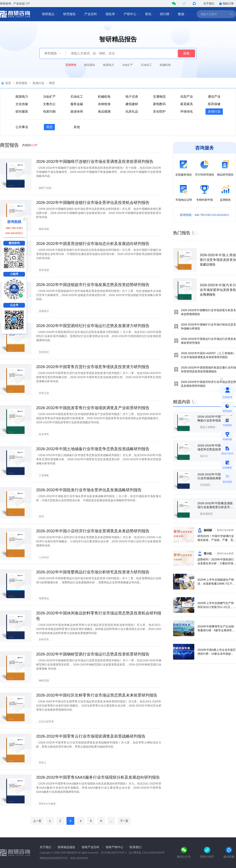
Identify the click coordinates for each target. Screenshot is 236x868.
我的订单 (226, 4)
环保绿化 (187, 111)
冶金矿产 (127, 65)
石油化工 (146, 65)
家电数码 (159, 104)
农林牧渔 (104, 104)
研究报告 (71, 14)
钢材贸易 (44, 681)
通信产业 (214, 97)
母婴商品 (44, 598)
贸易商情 (71, 65)
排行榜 (166, 14)
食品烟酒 (104, 111)
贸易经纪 (44, 352)
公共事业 (22, 127)
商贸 (52, 83)
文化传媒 (22, 104)
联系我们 (136, 847)
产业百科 (92, 14)
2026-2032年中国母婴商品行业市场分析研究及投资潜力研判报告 (93, 572)
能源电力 (109, 65)
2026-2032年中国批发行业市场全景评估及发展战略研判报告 (89, 490)
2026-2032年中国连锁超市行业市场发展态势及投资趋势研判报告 (93, 285)
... (111, 821)
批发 (41, 516)
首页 (8, 83)
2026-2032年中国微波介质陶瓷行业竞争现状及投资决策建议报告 (215, 420)
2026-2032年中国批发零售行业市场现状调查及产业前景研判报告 (93, 408)
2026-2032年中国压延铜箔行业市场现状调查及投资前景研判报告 (215, 478)
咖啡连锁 (44, 229)
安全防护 (159, 111)
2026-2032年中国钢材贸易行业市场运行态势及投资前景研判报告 (93, 654)
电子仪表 (132, 97)
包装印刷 (49, 111)
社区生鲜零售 (46, 722)
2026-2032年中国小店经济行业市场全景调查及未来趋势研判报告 (93, 531)
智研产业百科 (90, 847)
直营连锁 (44, 270)
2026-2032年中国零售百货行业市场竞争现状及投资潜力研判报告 (93, 367)
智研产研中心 (114, 847)
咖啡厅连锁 (45, 188)
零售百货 (44, 393)
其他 (77, 127)
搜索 (186, 53)
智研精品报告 (66, 847)
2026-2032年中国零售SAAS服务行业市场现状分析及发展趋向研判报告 (98, 777)
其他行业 (38, 83)
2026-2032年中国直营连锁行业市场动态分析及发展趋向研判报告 (93, 244)
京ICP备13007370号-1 (114, 853)
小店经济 (44, 557)
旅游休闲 (77, 111)
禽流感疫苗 (206, 514)
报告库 (112, 14)
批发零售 (44, 434)
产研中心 (132, 14)
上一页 (37, 821)
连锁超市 (44, 311)
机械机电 (165, 65)
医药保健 (214, 104)
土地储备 (44, 475)
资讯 (150, 14)
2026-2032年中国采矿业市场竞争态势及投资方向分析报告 (215, 449)
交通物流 (159, 97)
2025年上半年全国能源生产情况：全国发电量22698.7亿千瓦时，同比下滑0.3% (216, 584)
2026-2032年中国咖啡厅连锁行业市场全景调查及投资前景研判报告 (95, 161)
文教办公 (49, 104)
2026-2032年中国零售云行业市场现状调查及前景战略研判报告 (91, 736)
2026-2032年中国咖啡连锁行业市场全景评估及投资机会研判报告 (93, 203)
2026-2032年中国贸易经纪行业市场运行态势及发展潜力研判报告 (93, 326)
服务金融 (77, 104)
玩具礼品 (132, 111)
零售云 (43, 763)
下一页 (124, 821)
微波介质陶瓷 (208, 427)
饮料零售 (44, 639)
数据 (183, 14)
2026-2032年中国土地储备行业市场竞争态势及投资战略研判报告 (93, 449)
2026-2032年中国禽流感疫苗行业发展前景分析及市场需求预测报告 (215, 507)
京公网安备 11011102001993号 (147, 853)
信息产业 (187, 97)
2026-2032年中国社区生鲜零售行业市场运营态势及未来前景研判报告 (97, 695)
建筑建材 (132, 104)
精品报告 (90, 65)
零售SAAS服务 (47, 804)
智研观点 (50, 14)
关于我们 (209, 4)
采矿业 (204, 456)
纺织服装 (22, 111)
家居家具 (187, 104)
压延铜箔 (205, 485)
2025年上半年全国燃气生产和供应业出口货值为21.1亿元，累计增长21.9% (217, 607)
